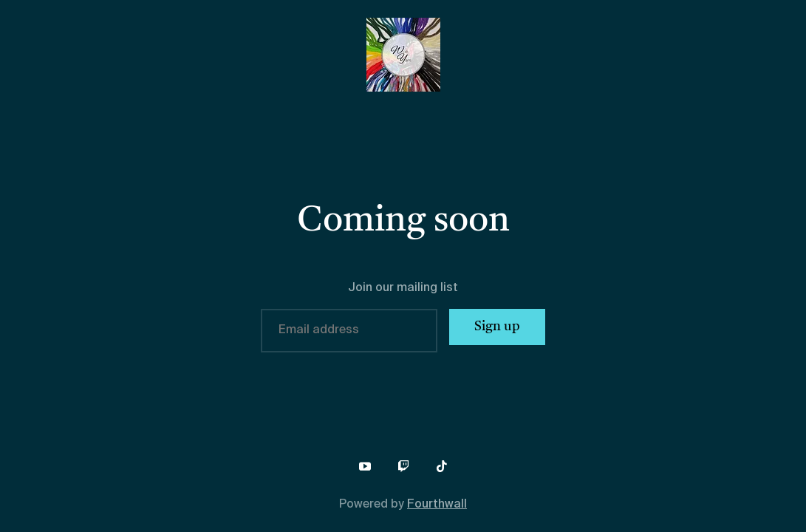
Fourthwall (437, 505)
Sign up (497, 327)
